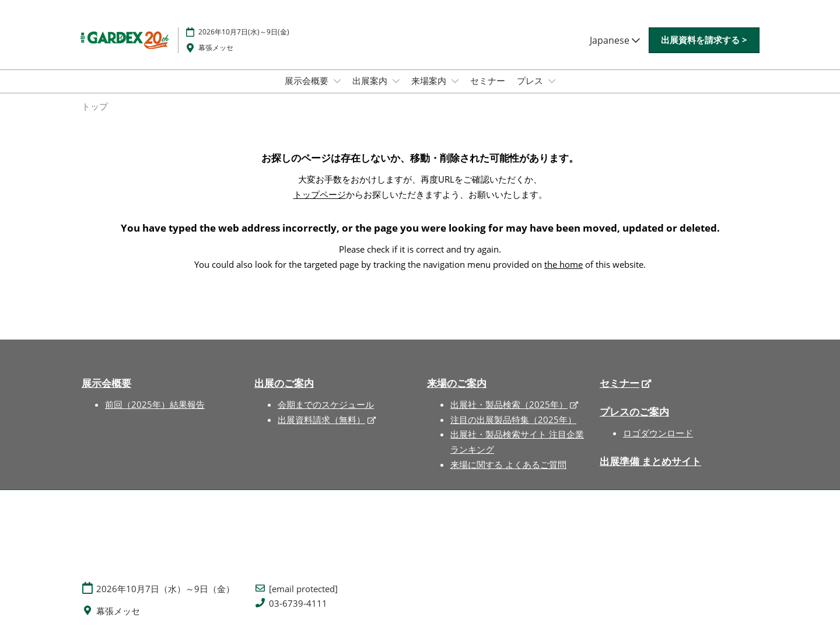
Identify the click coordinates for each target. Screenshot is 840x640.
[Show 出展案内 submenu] (396, 81)
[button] (704, 40)
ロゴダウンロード (658, 433)
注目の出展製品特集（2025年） (513, 419)
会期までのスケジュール (326, 404)
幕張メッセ (216, 48)
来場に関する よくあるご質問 (508, 464)
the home (563, 264)
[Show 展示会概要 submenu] (337, 81)
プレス (531, 81)
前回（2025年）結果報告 (155, 404)
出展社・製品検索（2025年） (509, 404)
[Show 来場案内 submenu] (455, 81)
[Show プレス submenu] (552, 81)
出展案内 (371, 81)
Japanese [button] (615, 40)
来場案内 (430, 81)
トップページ (320, 194)
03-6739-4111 (298, 604)
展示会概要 (308, 81)
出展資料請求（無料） (321, 419)
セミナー (488, 81)
